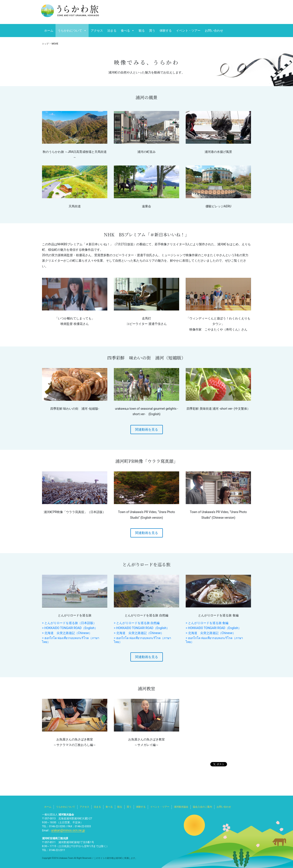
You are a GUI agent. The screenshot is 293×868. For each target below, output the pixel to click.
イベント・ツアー (188, 31)
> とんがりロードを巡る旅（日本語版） (69, 623)
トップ (45, 44)
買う (152, 31)
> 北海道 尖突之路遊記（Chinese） (67, 633)
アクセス (97, 31)
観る (142, 31)
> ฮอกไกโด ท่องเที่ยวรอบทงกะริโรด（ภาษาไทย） (71, 640)
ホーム (49, 31)
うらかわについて (70, 31)
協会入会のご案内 (202, 807)
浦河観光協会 (181, 807)
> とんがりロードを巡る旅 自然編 (137, 623)
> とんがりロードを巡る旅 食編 (207, 623)
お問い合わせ (214, 31)
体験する (166, 31)
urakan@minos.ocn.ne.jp (66, 830)
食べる (125, 31)
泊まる (112, 31)
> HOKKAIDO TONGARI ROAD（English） (70, 628)
